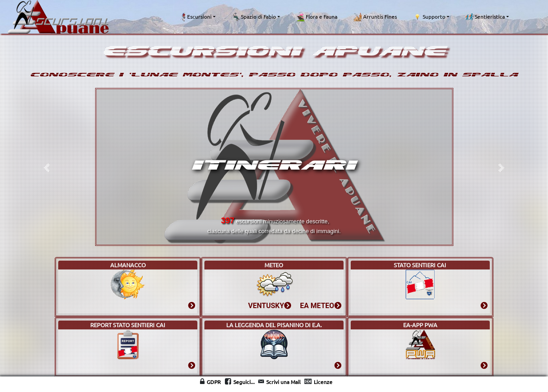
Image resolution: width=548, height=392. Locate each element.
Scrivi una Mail (283, 382)
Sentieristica (485, 17)
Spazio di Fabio (254, 17)
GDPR (214, 382)
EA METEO (321, 306)
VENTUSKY (270, 306)
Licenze (323, 382)
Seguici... (244, 382)
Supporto (429, 17)
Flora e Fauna (317, 17)
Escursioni (196, 17)
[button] (47, 168)
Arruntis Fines (375, 17)
